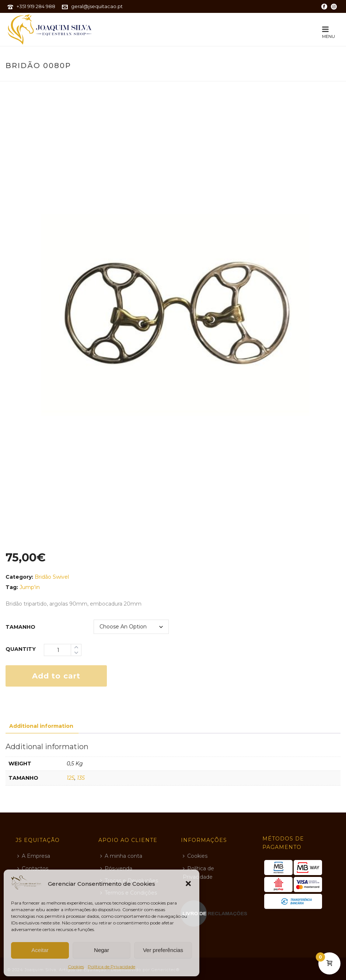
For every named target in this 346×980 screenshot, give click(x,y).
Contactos (33, 868)
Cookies (76, 967)
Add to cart (56, 676)
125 (71, 778)
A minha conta (121, 856)
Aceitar (40, 950)
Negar (102, 950)
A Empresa (34, 856)
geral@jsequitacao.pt (97, 6)
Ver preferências (163, 950)
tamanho (20, 627)
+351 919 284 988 (36, 6)
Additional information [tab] (41, 726)
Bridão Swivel (52, 577)
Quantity (21, 649)
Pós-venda (116, 868)
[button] (188, 884)
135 (81, 778)
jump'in (30, 587)
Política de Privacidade (111, 967)
